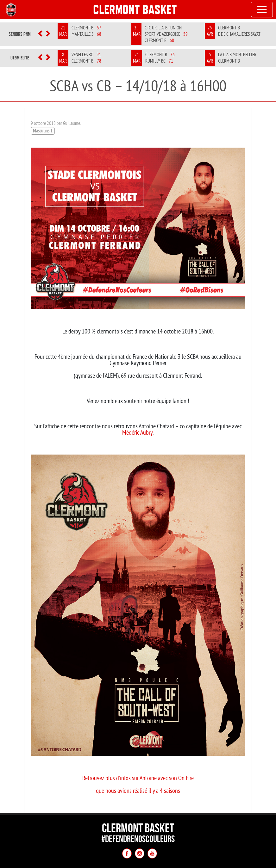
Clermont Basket (135, 9)
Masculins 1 (43, 131)
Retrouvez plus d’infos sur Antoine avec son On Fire (138, 778)
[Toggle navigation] (262, 10)
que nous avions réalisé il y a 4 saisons (138, 790)
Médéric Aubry (137, 432)
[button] (40, 34)
